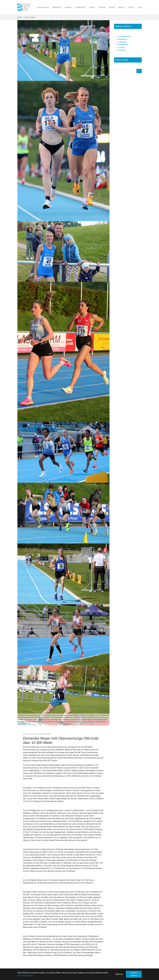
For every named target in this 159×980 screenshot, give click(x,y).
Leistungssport (124, 37)
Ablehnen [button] (119, 974)
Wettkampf (123, 39)
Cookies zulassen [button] (134, 974)
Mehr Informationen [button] (25, 975)
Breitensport (123, 45)
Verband (122, 50)
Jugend (122, 47)
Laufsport (122, 42)
